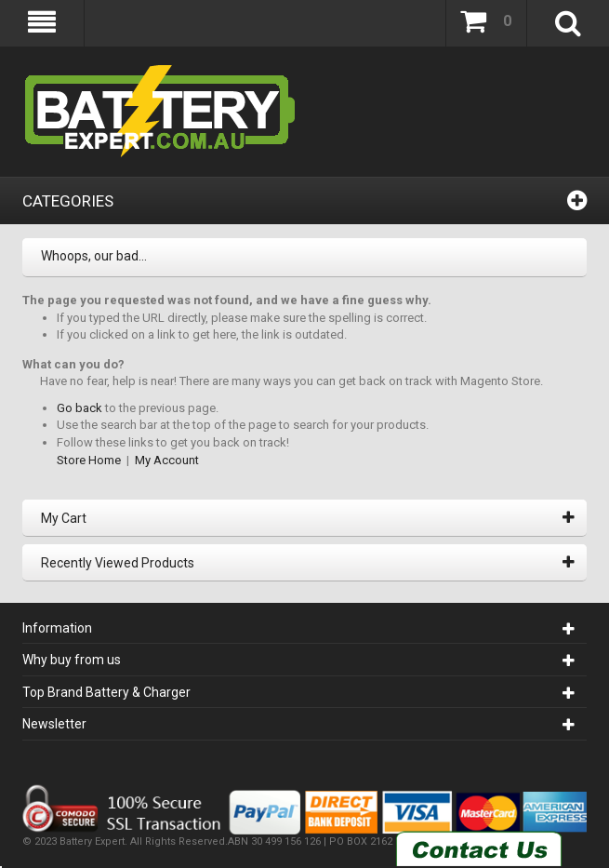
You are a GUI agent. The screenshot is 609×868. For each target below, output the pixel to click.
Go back (79, 408)
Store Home (89, 460)
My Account (167, 460)
